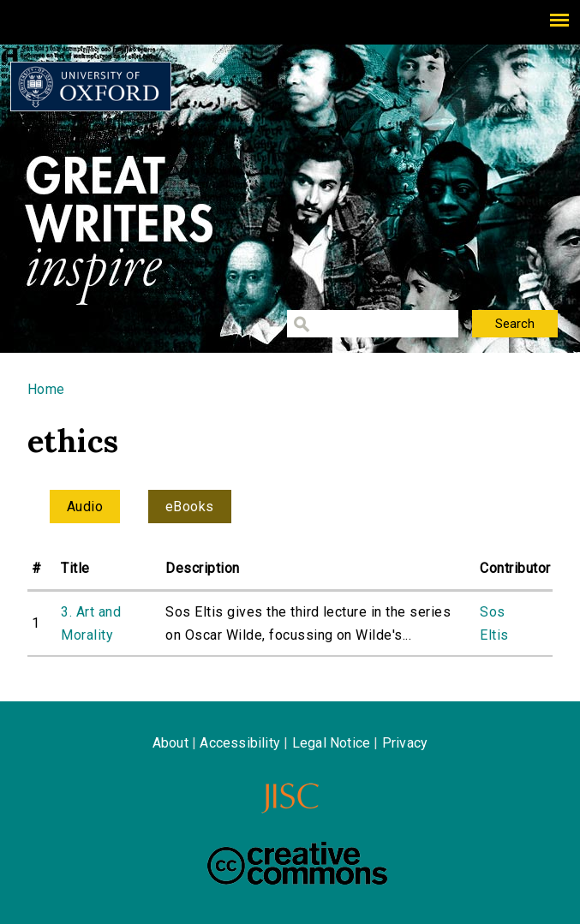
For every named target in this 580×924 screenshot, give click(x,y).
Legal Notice (331, 743)
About (170, 743)
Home (46, 389)
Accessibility (240, 743)
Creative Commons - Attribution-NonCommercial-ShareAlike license (297, 863)
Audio (85, 507)
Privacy (405, 743)
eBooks (190, 507)
